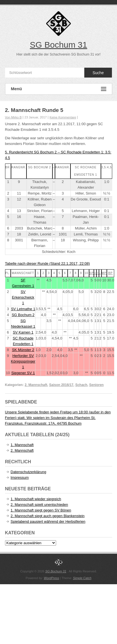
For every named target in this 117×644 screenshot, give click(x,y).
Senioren (96, 385)
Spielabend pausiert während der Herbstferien (48, 521)
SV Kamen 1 (23, 332)
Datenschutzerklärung (28, 472)
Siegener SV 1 (23, 373)
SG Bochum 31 (58, 45)
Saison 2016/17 (61, 385)
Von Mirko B (13, 117)
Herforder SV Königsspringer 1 (23, 361)
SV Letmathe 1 (23, 309)
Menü (59, 89)
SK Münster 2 (23, 350)
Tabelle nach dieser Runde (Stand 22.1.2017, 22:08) (48, 263)
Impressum (20, 478)
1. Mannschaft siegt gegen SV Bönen (41, 510)
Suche (98, 73)
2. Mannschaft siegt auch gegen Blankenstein (48, 516)
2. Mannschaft (36, 385)
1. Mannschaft (22, 445)
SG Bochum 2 (23, 315)
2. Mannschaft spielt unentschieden (39, 505)
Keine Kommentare (63, 117)
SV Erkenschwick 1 (23, 297)
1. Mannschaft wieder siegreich (36, 499)
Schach (81, 385)
